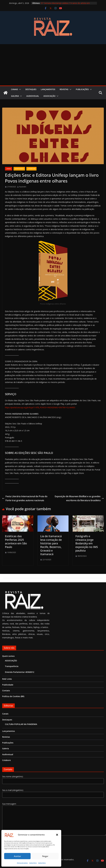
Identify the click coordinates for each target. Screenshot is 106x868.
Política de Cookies (22, 863)
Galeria (15, 96)
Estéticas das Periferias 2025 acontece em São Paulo (16, 542)
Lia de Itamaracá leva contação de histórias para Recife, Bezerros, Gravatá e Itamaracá (51, 545)
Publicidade (8, 685)
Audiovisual (33, 96)
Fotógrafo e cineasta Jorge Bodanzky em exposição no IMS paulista (87, 543)
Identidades (19, 169)
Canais (14, 89)
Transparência (12, 666)
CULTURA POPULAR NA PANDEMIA (21, 724)
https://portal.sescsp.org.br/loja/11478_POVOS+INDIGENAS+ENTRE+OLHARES (40, 407)
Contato (6, 691)
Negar (45, 856)
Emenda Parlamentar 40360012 (20, 672)
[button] (57, 835)
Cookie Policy (33, 863)
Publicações (82, 89)
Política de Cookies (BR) (13, 696)
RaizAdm (23, 187)
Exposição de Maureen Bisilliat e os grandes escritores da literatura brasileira (79, 498)
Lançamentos (48, 89)
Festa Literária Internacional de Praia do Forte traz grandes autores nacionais (25, 498)
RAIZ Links (7, 679)
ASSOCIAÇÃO (49, 96)
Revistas (64, 89)
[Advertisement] (53, 65)
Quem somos (8, 656)
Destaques (31, 89)
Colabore (6, 760)
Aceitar (17, 856)
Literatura (31, 169)
